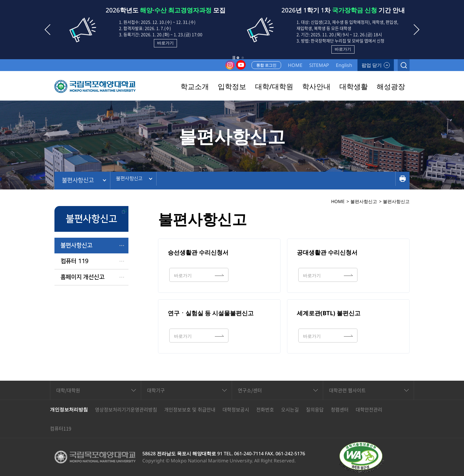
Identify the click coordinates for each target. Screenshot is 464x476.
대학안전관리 (369, 409)
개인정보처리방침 (69, 409)
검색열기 (404, 65)
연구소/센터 (250, 390)
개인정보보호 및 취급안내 (190, 409)
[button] (238, 58)
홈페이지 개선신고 (82, 277)
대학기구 (156, 390)
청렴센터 (340, 409)
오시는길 (290, 409)
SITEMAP (319, 65)
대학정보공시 (236, 409)
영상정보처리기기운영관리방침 (126, 409)
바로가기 (165, 43)
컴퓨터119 (61, 428)
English (344, 65)
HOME (295, 65)
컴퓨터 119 (74, 261)
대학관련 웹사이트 (347, 390)
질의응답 (315, 409)
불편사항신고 (78, 180)
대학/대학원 (68, 390)
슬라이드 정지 (234, 58)
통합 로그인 (266, 65)
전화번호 (265, 409)
